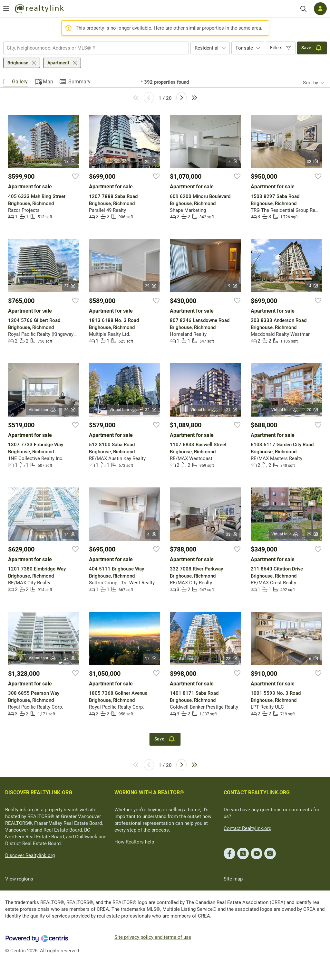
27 (70, 286)
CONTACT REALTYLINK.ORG (257, 792)
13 (70, 162)
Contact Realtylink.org (247, 828)
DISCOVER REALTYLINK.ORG (39, 792)
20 (151, 162)
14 (313, 286)
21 (232, 410)
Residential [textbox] (207, 48)
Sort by (311, 83)
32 (313, 162)
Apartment (58, 63)
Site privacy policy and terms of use (153, 937)
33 (232, 534)
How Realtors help (134, 842)
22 (232, 659)
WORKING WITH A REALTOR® (149, 792)
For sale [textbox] (244, 48)
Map (48, 82)
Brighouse (18, 63)
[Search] (303, 9)
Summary (79, 82)
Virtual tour (43, 410)
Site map (233, 879)
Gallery (20, 82)
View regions (19, 879)
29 (151, 286)
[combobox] (96, 48)
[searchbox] (92, 48)
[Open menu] (6, 9)
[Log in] (320, 9)
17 (151, 659)
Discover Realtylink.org (30, 855)
